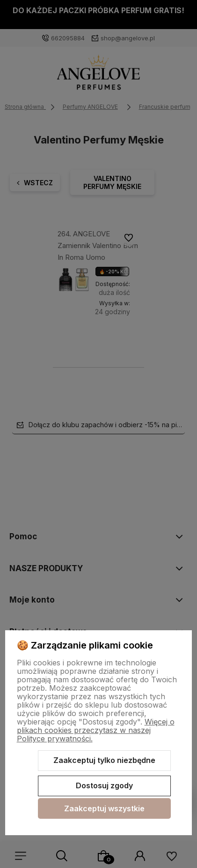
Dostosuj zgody (104, 785)
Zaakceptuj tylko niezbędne (104, 760)
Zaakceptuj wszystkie (104, 808)
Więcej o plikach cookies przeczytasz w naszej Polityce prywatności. (96, 730)
